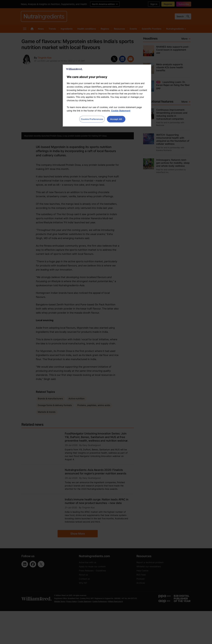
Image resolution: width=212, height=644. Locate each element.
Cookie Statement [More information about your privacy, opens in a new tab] (121, 111)
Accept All (116, 119)
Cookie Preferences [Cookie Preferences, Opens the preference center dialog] (92, 119)
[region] (107, 96)
